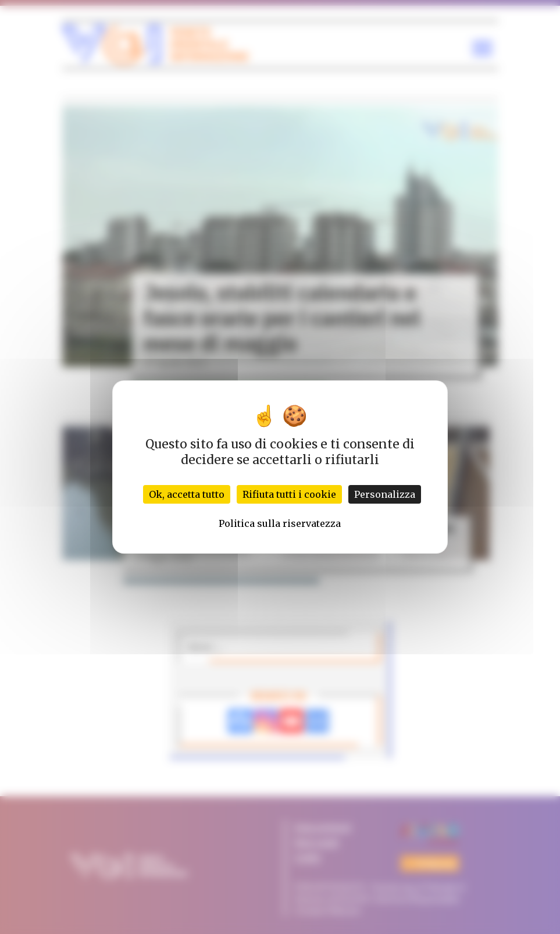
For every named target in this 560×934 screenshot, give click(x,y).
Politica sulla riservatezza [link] (280, 523)
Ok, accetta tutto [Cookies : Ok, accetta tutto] (187, 494)
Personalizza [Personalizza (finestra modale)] (385, 494)
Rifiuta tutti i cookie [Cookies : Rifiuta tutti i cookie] (289, 494)
